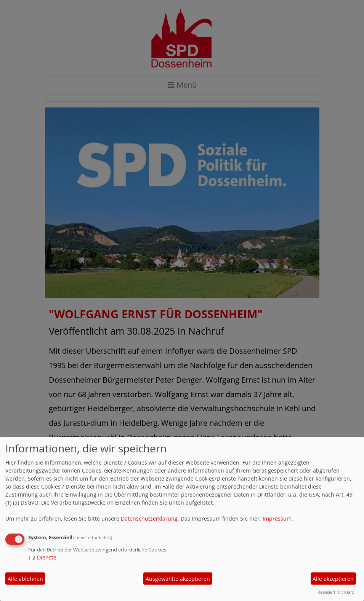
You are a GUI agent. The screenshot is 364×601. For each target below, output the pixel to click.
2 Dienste (42, 557)
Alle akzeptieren (333, 579)
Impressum (277, 518)
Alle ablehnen (25, 579)
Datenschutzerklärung (149, 518)
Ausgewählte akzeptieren (178, 579)
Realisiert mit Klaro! (337, 592)
